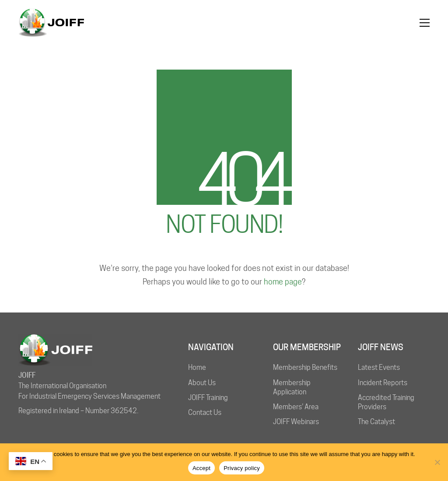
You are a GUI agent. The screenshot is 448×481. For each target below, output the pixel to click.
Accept (201, 468)
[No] (437, 462)
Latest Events (379, 367)
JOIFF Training (208, 398)
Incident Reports (383, 383)
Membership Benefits (305, 367)
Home (197, 367)
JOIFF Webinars (296, 422)
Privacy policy (242, 468)
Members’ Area (296, 407)
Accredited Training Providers (386, 402)
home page (283, 282)
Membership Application (292, 387)
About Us (202, 383)
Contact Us (205, 413)
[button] (425, 23)
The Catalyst (376, 422)
